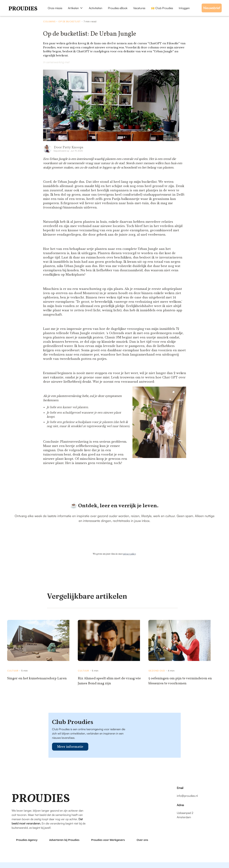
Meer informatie (70, 747)
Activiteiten (96, 8)
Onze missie (55, 8)
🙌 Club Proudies (162, 8)
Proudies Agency (27, 840)
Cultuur (13, 671)
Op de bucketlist (69, 22)
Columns (49, 22)
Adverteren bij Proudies (64, 840)
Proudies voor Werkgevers (108, 840)
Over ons (142, 840)
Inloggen (184, 8)
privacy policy (129, 554)
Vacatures (139, 8)
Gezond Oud (157, 671)
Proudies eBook (118, 8)
